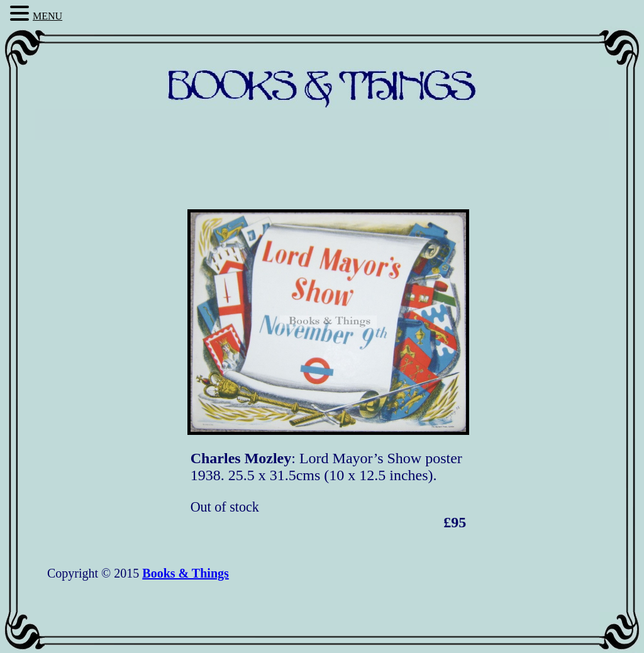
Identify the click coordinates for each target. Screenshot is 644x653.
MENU (47, 16)
